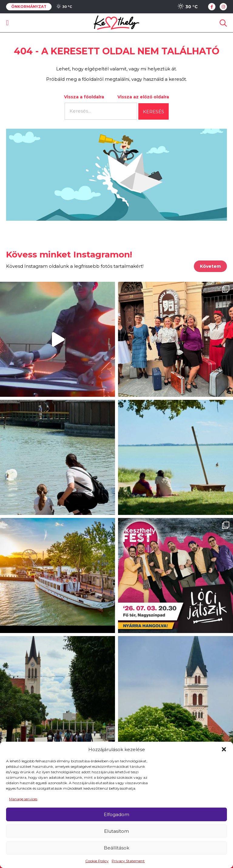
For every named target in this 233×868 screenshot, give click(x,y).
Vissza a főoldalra (84, 97)
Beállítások (116, 848)
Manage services (23, 799)
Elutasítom (116, 831)
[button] (224, 749)
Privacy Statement (128, 861)
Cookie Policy (97, 861)
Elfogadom (116, 814)
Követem (210, 266)
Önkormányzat (29, 7)
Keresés (154, 112)
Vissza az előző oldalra (143, 97)
